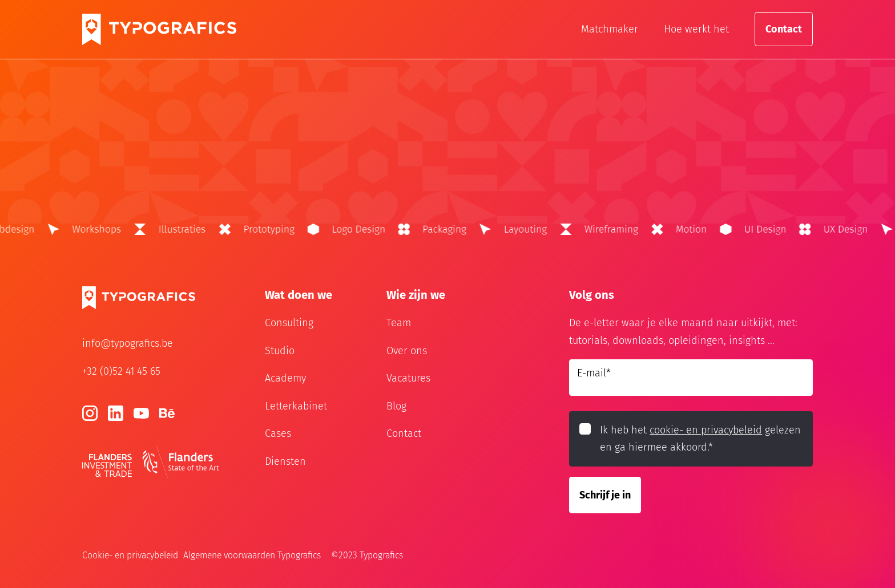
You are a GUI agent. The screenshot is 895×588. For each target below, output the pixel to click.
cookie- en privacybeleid (706, 430)
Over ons (407, 351)
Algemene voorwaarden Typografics (252, 555)
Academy (285, 378)
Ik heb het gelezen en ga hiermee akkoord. (700, 439)
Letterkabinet (296, 406)
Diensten (285, 461)
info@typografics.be (128, 343)
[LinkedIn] (116, 413)
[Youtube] (141, 413)
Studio (280, 351)
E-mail (594, 373)
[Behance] (167, 413)
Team (399, 323)
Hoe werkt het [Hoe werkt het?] (696, 29)
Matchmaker (610, 29)
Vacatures (408, 378)
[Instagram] (90, 413)
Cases (278, 433)
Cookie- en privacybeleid (130, 555)
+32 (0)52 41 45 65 (121, 371)
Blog (396, 406)
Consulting (289, 323)
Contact (784, 29)
